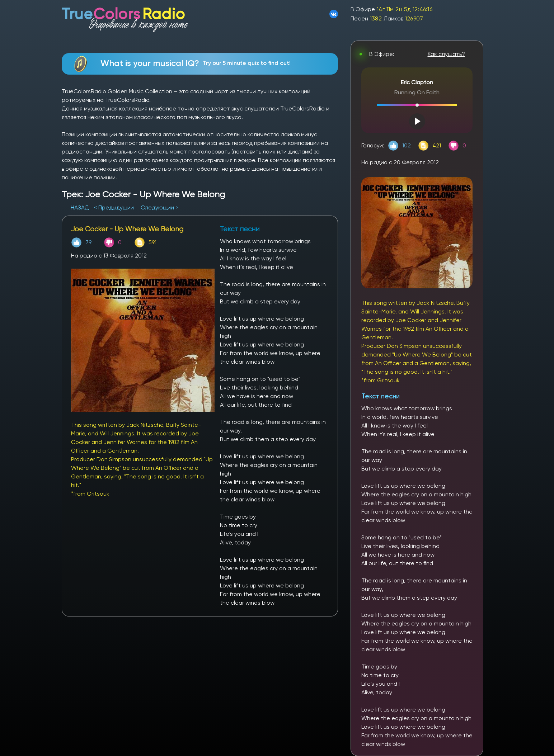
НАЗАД (81, 207)
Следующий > (159, 207)
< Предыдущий (114, 207)
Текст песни (381, 396)
